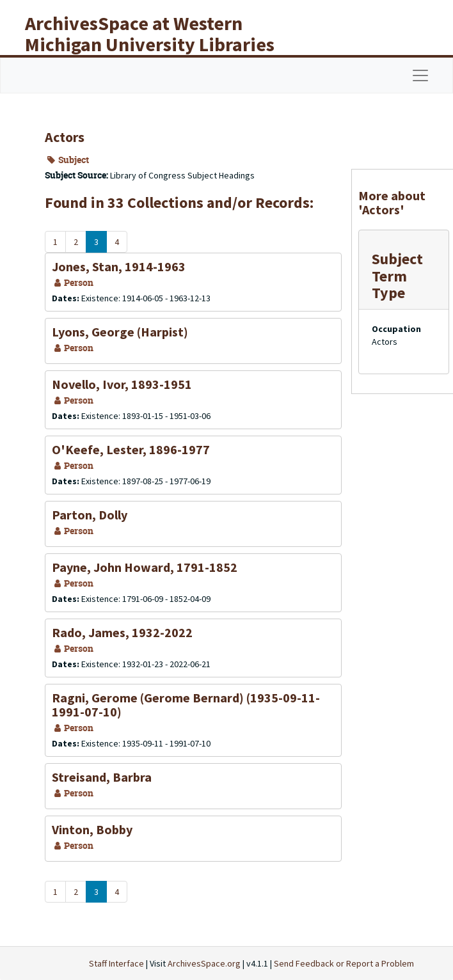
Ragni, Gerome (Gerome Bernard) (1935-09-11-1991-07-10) (186, 705)
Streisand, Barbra (102, 777)
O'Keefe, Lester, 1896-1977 (131, 449)
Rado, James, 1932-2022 (122, 632)
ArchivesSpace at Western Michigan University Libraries (150, 34)
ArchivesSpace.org (204, 963)
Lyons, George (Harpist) (120, 332)
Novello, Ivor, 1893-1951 (122, 384)
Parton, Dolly (90, 515)
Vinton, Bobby (92, 829)
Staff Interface (116, 963)
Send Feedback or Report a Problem (344, 963)
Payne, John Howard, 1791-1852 (145, 567)
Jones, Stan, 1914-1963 (119, 266)
